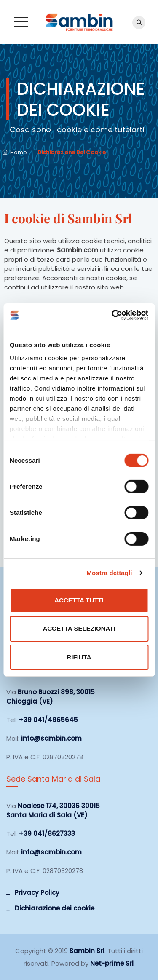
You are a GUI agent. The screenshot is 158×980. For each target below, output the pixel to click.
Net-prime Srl (112, 963)
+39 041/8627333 (47, 834)
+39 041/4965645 (48, 720)
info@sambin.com (51, 738)
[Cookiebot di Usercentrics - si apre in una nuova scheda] (112, 315)
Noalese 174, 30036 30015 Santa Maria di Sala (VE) (53, 810)
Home (15, 152)
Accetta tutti (79, 600)
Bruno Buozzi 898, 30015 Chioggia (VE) (51, 697)
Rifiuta (79, 657)
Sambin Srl (87, 951)
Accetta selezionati (79, 628)
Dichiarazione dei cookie (55, 908)
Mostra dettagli (109, 573)
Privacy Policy (37, 893)
